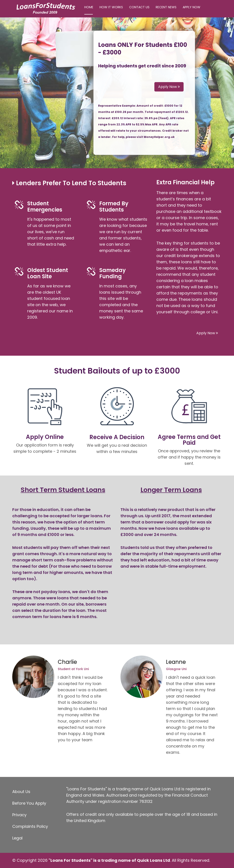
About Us (21, 792)
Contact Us (139, 7)
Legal (17, 838)
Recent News (166, 7)
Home (89, 7)
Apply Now (192, 7)
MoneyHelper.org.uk (159, 137)
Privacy (19, 815)
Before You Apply (29, 803)
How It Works (111, 7)
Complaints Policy (30, 826)
